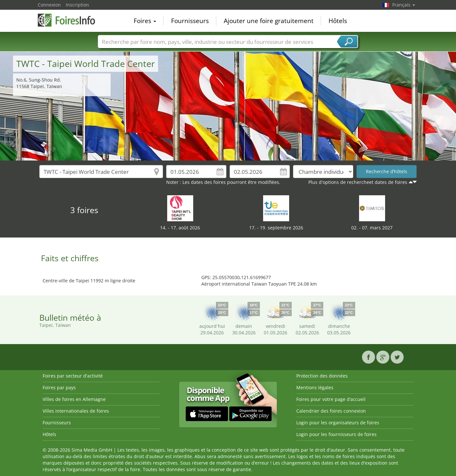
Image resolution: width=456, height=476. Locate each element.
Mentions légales (315, 387)
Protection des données (322, 376)
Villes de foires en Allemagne (74, 399)
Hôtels (338, 21)
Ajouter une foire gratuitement (269, 21)
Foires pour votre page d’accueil (331, 399)
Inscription (77, 5)
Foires (145, 21)
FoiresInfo (70, 20)
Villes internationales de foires (76, 411)
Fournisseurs (190, 21)
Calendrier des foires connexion (331, 411)
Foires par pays (59, 387)
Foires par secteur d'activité (73, 376)
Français (404, 5)
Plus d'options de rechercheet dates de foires (358, 182)
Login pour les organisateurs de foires (338, 423)
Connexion (49, 5)
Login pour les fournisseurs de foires (336, 434)
